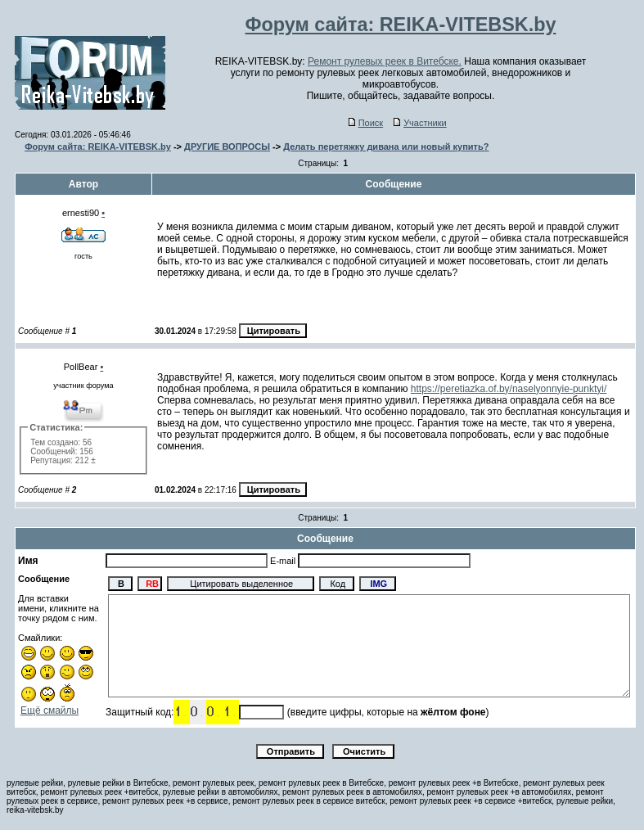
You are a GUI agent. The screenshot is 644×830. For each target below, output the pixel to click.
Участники (420, 123)
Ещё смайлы (50, 710)
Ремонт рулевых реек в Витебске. (385, 61)
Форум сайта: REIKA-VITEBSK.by (98, 147)
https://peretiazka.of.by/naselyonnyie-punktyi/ (509, 389)
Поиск (366, 123)
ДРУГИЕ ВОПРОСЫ (227, 147)
